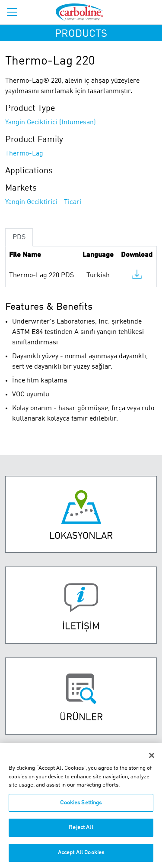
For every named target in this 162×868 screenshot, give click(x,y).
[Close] (152, 759)
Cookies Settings (81, 807)
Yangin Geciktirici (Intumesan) (51, 123)
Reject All (81, 831)
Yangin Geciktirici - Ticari (43, 202)
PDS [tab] (19, 237)
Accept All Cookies (81, 857)
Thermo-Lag (24, 154)
